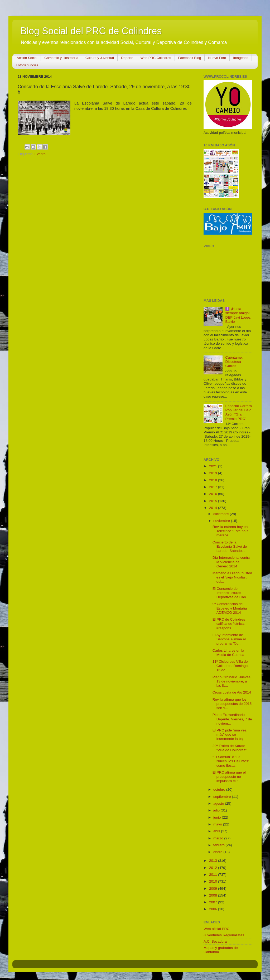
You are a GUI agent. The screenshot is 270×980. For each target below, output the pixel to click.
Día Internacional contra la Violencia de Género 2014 (231, 562)
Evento (40, 154)
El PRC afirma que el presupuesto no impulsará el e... (229, 777)
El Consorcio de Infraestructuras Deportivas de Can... (231, 593)
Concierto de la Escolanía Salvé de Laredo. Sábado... (230, 546)
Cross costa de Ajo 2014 (232, 692)
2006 (214, 909)
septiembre (223, 797)
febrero (220, 845)
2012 (214, 868)
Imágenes (241, 58)
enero (218, 852)
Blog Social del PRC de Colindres (91, 31)
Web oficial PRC (216, 929)
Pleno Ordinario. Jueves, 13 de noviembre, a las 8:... (232, 681)
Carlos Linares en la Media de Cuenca (228, 653)
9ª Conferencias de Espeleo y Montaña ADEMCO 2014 (230, 608)
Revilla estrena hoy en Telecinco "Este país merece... (230, 531)
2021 (214, 466)
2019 (214, 473)
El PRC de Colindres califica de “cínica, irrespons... (229, 624)
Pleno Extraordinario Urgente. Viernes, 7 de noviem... (232, 719)
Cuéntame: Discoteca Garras (234, 362)
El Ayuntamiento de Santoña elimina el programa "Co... (229, 639)
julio (217, 810)
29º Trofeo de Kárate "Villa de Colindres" (230, 748)
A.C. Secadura (215, 941)
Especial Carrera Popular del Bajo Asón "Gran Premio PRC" (238, 412)
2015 (214, 501)
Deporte (127, 58)
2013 (214, 861)
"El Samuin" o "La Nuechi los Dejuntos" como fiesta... (231, 761)
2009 (214, 889)
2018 (214, 480)
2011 (214, 875)
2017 (214, 487)
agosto (219, 803)
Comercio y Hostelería (61, 58)
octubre (220, 790)
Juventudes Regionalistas (224, 935)
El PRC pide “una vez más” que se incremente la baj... (230, 734)
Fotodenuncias (27, 65)
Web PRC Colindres (156, 58)
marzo (219, 838)
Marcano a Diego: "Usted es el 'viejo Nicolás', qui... (232, 577)
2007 (214, 902)
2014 (214, 508)
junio (218, 817)
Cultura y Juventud (100, 58)
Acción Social (27, 58)
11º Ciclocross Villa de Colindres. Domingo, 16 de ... (231, 666)
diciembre (221, 514)
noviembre (222, 521)
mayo (218, 824)
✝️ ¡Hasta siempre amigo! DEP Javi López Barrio (238, 315)
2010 (214, 881)
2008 (214, 895)
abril (217, 831)
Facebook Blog (190, 58)
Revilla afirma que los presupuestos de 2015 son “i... (232, 704)
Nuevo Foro (217, 58)
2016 (214, 494)
